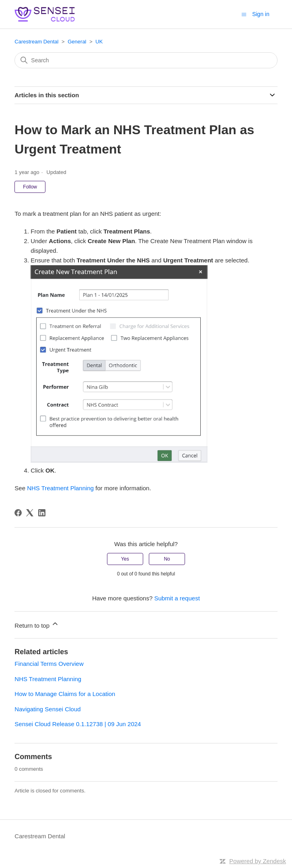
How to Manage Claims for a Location (65, 694)
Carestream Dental (36, 42)
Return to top (37, 624)
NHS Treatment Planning (60, 488)
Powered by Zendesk (258, 861)
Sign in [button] (261, 14)
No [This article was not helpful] (167, 559)
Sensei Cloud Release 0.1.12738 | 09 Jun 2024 (78, 724)
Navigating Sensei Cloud (47, 709)
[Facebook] (18, 513)
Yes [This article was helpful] (125, 559)
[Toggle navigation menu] (244, 14)
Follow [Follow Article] (30, 187)
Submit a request (177, 598)
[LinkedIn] (42, 513)
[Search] (146, 60)
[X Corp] (30, 513)
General (77, 42)
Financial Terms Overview (49, 664)
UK (99, 42)
